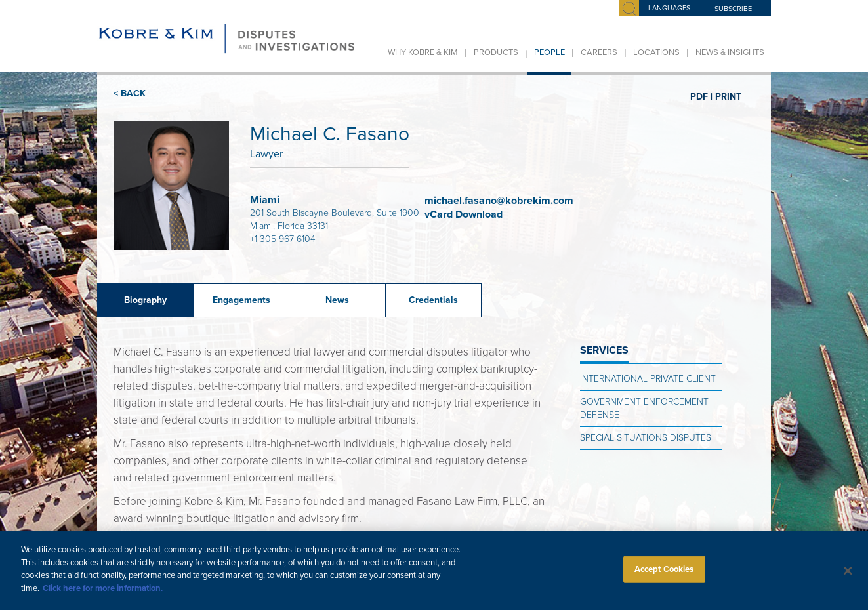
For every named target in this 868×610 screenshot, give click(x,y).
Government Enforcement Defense (644, 408)
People (549, 52)
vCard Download (465, 214)
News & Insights (730, 52)
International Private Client (648, 379)
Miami (265, 200)
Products (496, 52)
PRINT (728, 96)
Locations (656, 52)
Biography (145, 300)
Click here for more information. (103, 594)
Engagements (241, 300)
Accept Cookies (664, 575)
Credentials (433, 300)
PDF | (701, 96)
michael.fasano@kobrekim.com (499, 201)
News (337, 300)
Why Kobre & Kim (423, 52)
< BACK (130, 93)
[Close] (848, 577)
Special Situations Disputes (646, 438)
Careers (599, 52)
